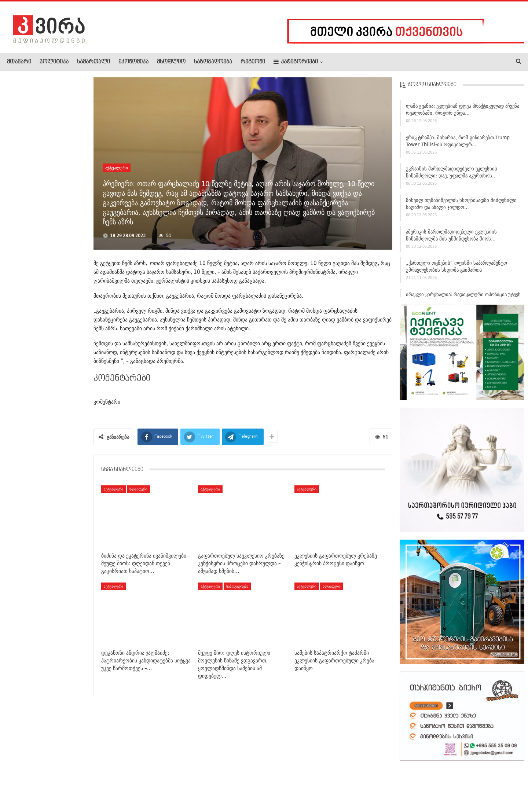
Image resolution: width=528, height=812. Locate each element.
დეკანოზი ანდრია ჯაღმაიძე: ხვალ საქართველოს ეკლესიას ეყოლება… (42, 251)
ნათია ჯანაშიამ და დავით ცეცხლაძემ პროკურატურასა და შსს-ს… (62, 114)
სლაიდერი (138, 489)
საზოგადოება (213, 62)
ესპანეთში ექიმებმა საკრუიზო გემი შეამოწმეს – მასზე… (62, 473)
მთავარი (19, 62)
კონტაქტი (85, 784)
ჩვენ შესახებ (19, 784)
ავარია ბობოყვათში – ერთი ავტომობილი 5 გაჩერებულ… (62, 298)
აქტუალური (117, 168)
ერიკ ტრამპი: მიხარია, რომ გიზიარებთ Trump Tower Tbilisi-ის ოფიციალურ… (458, 144)
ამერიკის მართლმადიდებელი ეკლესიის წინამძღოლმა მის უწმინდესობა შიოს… (451, 238)
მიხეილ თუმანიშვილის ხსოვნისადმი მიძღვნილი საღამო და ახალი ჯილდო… (461, 207)
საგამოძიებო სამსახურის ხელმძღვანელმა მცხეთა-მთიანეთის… (40, 202)
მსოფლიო (171, 62)
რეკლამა (54, 784)
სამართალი (93, 62)
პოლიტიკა (54, 62)
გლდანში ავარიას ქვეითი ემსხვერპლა (62, 383)
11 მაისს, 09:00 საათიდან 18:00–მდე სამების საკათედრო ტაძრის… (41, 430)
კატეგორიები (296, 62)
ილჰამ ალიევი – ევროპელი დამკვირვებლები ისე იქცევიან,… (59, 156)
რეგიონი (253, 62)
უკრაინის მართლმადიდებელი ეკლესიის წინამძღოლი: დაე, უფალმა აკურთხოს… (452, 175)
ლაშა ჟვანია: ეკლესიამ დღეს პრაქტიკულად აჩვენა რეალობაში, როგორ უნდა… (463, 112)
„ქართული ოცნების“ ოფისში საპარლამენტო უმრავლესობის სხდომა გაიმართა (456, 269)
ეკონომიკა (133, 62)
